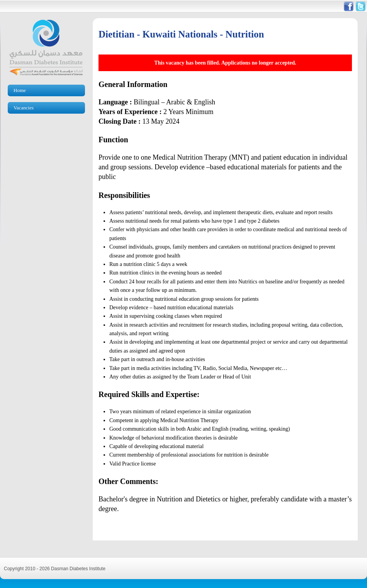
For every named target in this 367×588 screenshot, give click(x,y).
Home (20, 90)
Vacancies (24, 108)
